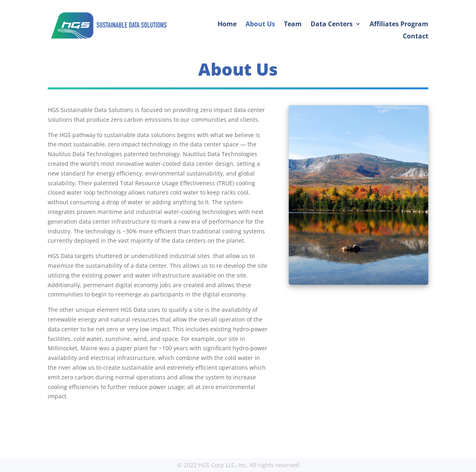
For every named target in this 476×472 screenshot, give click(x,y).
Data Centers (332, 25)
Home (227, 25)
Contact (416, 37)
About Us (260, 25)
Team (293, 25)
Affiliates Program (399, 25)
